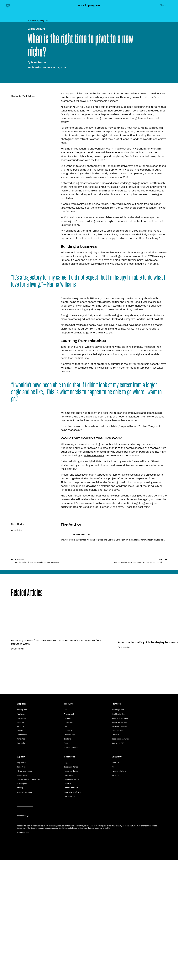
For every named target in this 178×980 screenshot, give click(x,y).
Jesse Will (137, 819)
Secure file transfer (119, 879)
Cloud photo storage (120, 875)
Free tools (21, 900)
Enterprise (68, 879)
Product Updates (71, 904)
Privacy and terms (24, 928)
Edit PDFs (115, 891)
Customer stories (71, 924)
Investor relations (119, 928)
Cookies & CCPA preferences (28, 936)
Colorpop (94, 259)
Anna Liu (29, 815)
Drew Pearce (39, 182)
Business (68, 875)
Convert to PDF (118, 900)
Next (139, 687)
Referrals (68, 940)
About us (115, 919)
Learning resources (24, 949)
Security (20, 887)
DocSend (68, 896)
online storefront (94, 575)
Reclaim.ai (68, 887)
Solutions (20, 883)
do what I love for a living (143, 358)
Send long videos (119, 870)
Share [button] (163, 5)
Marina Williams (149, 248)
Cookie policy (22, 932)
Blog (66, 919)
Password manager (119, 883)
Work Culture (37, 149)
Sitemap (20, 944)
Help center (21, 919)
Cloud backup (117, 887)
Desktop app (22, 866)
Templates (21, 896)
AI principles (22, 940)
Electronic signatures (120, 896)
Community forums (72, 936)
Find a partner (70, 953)
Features (20, 879)
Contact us (21, 924)
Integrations (21, 875)
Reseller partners (71, 944)
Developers (69, 932)
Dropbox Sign (70, 891)
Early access (22, 891)
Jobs (114, 924)
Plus (66, 866)
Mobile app (21, 870)
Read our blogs (23, 972)
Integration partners (72, 949)
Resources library (71, 928)
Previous (38, 687)
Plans (66, 900)
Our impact (116, 932)
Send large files (118, 866)
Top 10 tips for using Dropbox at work (47, 810)
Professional (69, 870)
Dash (66, 883)
